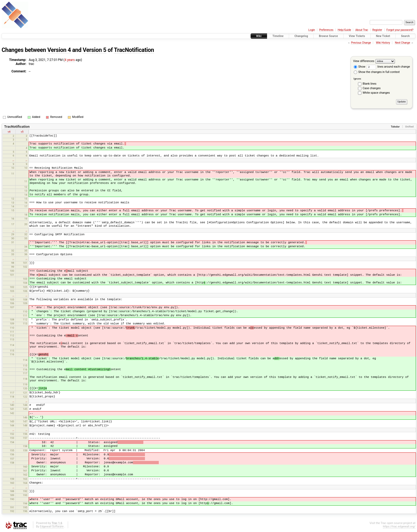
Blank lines (370, 84)
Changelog (301, 36)
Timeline (278, 36)
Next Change (403, 43)
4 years (70, 60)
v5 (22, 132)
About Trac (362, 30)
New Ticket (383, 36)
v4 (9, 132)
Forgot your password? (400, 30)
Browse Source (328, 36)
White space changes (376, 93)
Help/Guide (344, 30)
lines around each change (388, 67)
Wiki (259, 36)
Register (377, 30)
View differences (364, 61)
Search (405, 36)
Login (312, 30)
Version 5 (95, 50)
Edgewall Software (52, 527)
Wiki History (383, 43)
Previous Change (361, 43)
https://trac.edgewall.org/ (399, 527)
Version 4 (59, 50)
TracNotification (134, 50)
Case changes (372, 88)
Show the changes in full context (377, 72)
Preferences (326, 30)
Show (360, 67)
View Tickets (357, 36)
